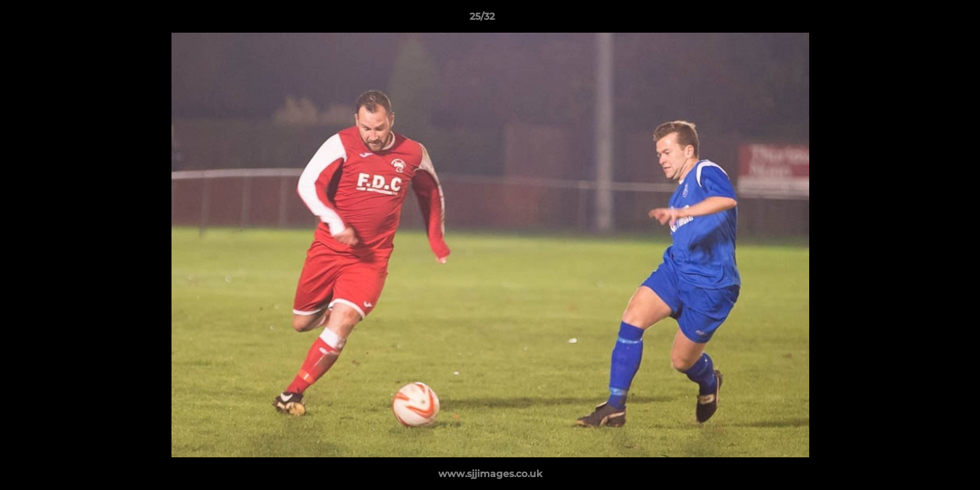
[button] (923, 20)
